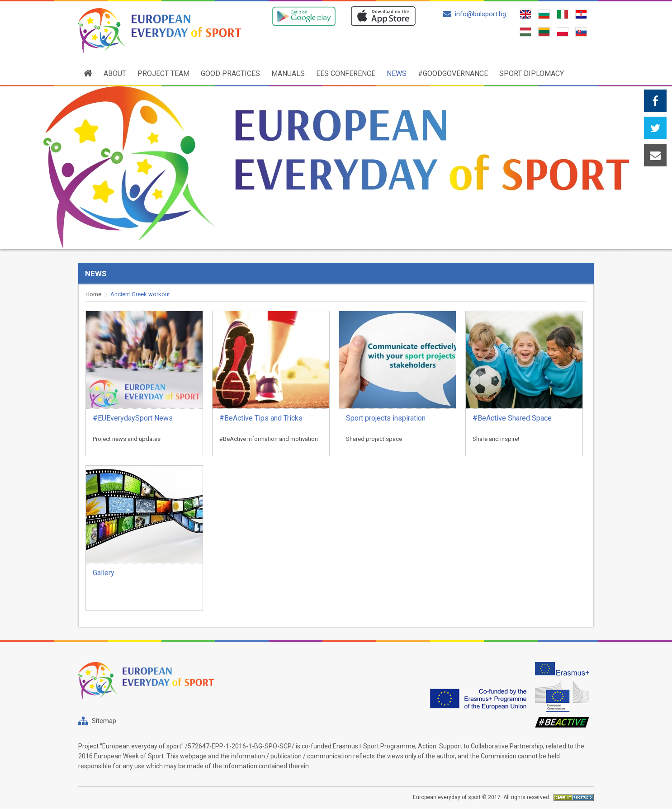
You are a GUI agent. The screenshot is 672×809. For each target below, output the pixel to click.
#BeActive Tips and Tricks (261, 418)
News (397, 73)
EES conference (346, 73)
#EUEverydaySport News (133, 418)
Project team (163, 73)
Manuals (288, 73)
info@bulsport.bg (475, 14)
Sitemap (104, 721)
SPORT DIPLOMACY (532, 73)
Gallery (104, 573)
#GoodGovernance (453, 73)
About (115, 73)
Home (93, 294)
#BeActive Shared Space (512, 418)
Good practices (230, 73)
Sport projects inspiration (386, 418)
